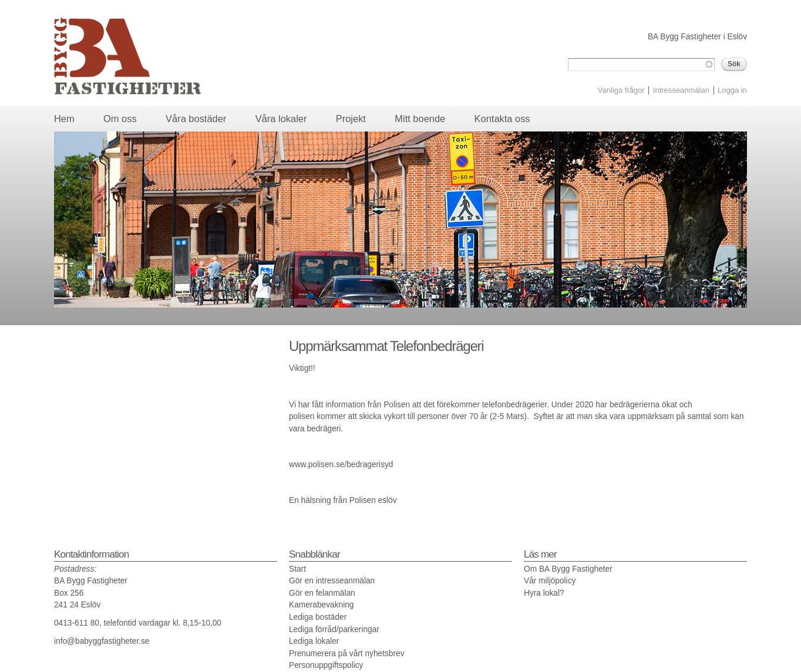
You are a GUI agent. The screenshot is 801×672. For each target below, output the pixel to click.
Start (297, 569)
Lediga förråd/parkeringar (334, 629)
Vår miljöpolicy (550, 581)
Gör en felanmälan (322, 593)
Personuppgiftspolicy (326, 665)
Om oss (120, 119)
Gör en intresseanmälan (332, 581)
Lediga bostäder (318, 617)
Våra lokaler (281, 119)
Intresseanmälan (681, 90)
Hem (64, 119)
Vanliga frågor (621, 90)
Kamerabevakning (321, 605)
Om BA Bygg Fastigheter (568, 569)
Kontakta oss (502, 119)
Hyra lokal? (544, 593)
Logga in (732, 90)
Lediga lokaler (314, 641)
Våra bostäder (196, 119)
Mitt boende (420, 119)
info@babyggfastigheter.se (102, 641)
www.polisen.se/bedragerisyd (341, 465)
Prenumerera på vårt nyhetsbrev (347, 654)
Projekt (351, 119)
